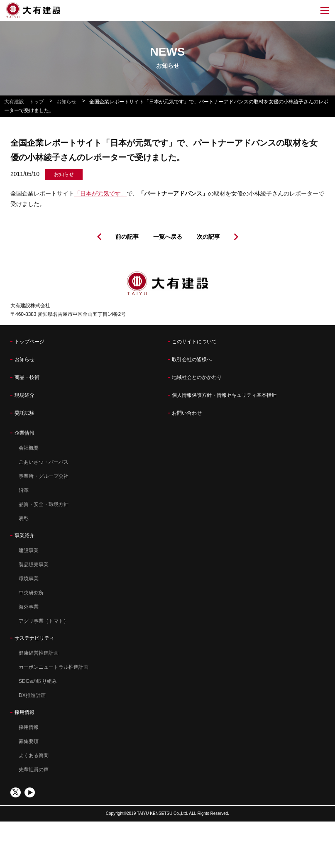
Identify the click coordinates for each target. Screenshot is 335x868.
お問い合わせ (187, 413)
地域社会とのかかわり (197, 377)
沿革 (24, 490)
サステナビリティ (34, 638)
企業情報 (24, 433)
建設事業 (29, 550)
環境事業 (29, 579)
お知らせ (24, 359)
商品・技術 (27, 377)
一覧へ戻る (168, 237)
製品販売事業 (34, 565)
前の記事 (127, 237)
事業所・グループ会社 (44, 476)
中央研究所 (31, 593)
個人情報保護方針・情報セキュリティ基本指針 (224, 395)
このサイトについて (194, 342)
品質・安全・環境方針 (44, 504)
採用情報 (24, 712)
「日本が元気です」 (100, 193)
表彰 (24, 518)
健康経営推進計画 (39, 653)
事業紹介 (24, 535)
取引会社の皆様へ (192, 359)
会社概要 (29, 448)
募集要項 (29, 741)
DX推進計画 (32, 695)
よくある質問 (34, 756)
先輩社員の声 (34, 770)
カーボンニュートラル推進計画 (54, 667)
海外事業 (29, 607)
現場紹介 (24, 395)
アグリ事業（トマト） (44, 621)
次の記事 (208, 237)
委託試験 (24, 413)
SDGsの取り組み (38, 681)
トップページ (29, 342)
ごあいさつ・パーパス (44, 462)
